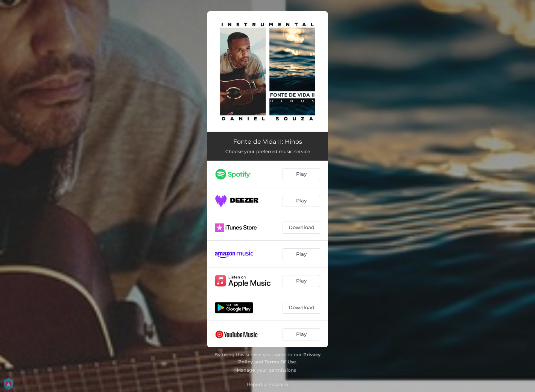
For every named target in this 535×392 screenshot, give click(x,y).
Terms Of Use (280, 362)
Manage (246, 370)
